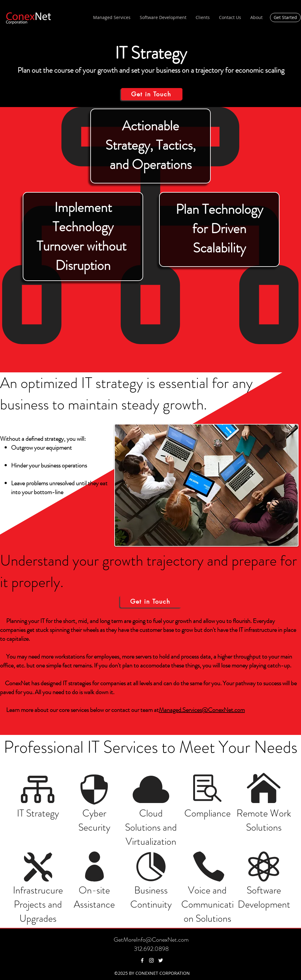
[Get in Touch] (152, 94)
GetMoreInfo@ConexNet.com (151, 940)
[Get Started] (285, 17)
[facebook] (142, 960)
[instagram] (151, 960)
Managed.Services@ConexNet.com (202, 710)
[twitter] (161, 960)
